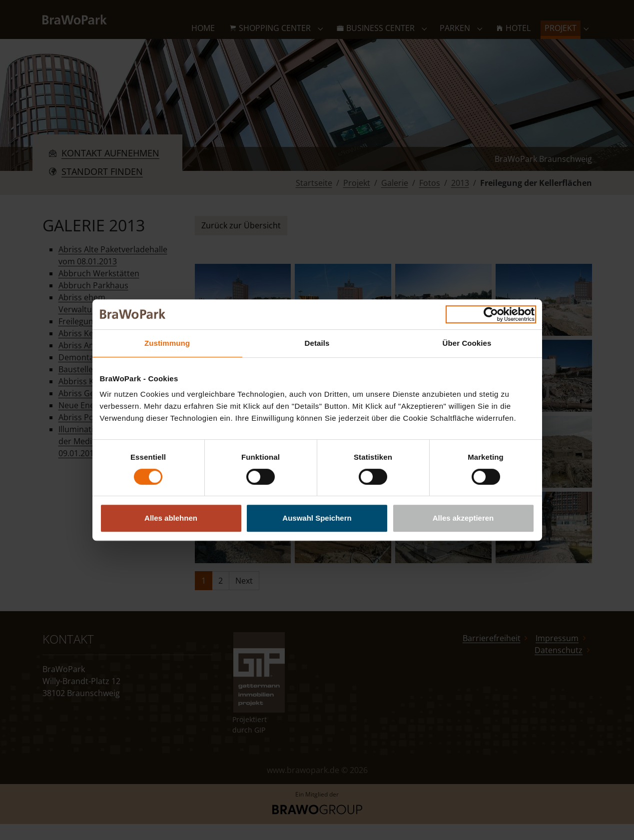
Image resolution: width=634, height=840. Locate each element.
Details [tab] (317, 343)
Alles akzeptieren (463, 518)
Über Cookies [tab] (467, 343)
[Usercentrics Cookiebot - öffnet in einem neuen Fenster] (491, 314)
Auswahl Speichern (317, 518)
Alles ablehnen (171, 518)
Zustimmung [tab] (167, 343)
